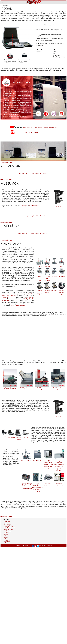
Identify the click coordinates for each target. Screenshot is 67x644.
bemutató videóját (34, 206)
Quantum (13, 296)
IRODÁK (6, 9)
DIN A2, (6, 536)
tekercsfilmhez (37, 492)
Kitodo (26, 299)
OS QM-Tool (30, 297)
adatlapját (24, 206)
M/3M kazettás (48, 467)
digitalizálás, (8, 542)
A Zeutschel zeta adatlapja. (30, 132)
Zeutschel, (7, 522)
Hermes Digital (6, 301)
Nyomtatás (5, 162)
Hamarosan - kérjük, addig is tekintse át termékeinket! (33, 173)
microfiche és (59, 467)
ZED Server (22, 306)
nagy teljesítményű (26, 484)
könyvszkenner (8, 529)
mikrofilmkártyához (26, 488)
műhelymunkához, (9, 526)
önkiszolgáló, (8, 525)
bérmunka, (7, 540)
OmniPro (31, 299)
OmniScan (31, 294)
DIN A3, (6, 534)
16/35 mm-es (37, 490)
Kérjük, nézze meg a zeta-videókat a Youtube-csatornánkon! (40, 127)
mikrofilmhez (48, 469)
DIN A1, (6, 537)
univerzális (48, 484)
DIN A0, (6, 539)
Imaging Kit (5, 296)
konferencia (8, 531)
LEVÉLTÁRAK (10, 226)
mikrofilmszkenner (48, 465)
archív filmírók (37, 455)
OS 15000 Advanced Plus (62, 293)
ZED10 (17, 306)
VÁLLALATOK (10, 166)
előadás (6, 533)
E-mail (11, 162)
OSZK (6, 523)
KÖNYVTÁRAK (11, 244)
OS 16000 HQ (55, 290)
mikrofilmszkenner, (10, 528)
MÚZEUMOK (10, 184)
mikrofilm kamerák (26, 455)
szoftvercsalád (59, 486)
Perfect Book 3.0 (7, 297)
